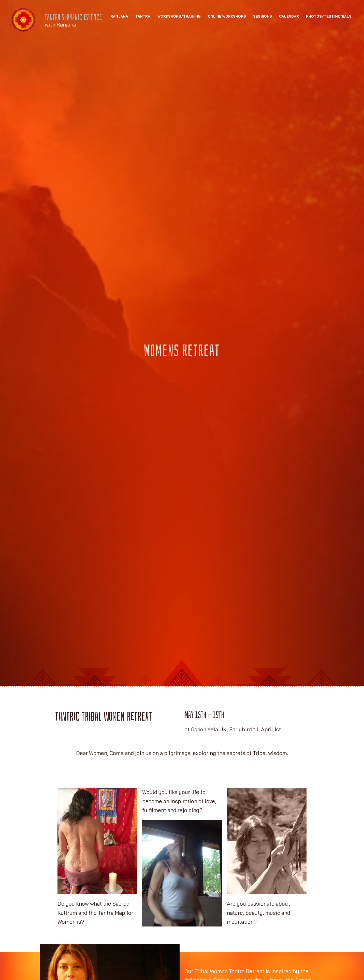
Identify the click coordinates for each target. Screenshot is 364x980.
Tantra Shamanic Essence (78, 18)
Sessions (263, 48)
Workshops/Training (179, 48)
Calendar (289, 48)
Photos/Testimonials (329, 48)
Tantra (143, 48)
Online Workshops (227, 48)
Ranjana (119, 48)
